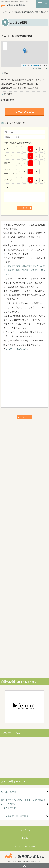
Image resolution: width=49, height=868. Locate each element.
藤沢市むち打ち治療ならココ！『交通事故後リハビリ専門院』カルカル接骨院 (23, 804)
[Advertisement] (24, 380)
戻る (25, 417)
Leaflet (24, 65)
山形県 (44, 12)
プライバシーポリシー (25, 846)
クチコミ (8, 188)
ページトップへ (24, 866)
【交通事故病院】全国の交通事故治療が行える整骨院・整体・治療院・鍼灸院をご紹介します (24, 270)
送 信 (24, 208)
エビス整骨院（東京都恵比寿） (16, 816)
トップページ (6, 12)
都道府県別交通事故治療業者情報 (26, 12)
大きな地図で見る (39, 69)
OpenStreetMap (34, 65)
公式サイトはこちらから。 (18, 349)
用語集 (25, 838)
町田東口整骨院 (9, 792)
